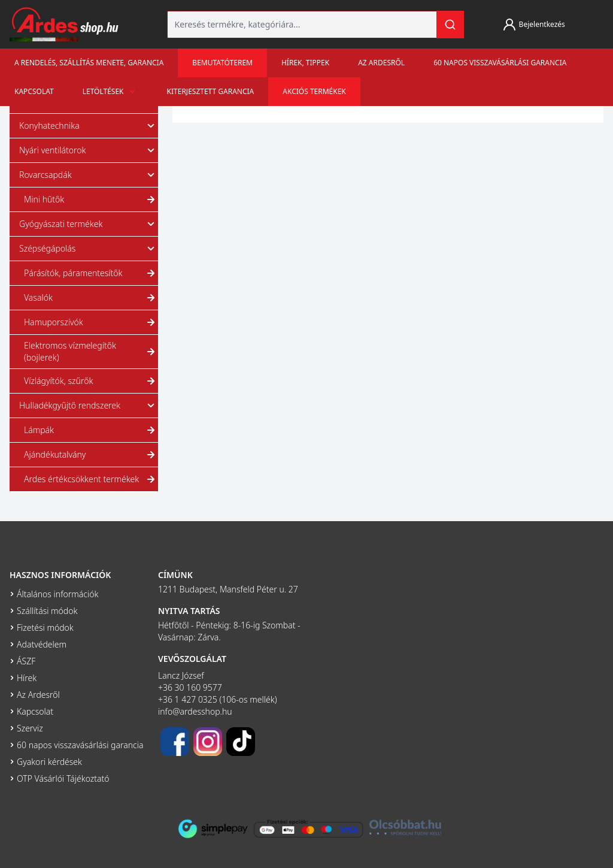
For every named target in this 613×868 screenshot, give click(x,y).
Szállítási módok (47, 611)
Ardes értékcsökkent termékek (91, 479)
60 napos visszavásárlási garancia (500, 63)
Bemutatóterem (222, 63)
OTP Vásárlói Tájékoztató (63, 778)
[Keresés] (450, 25)
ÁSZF (26, 661)
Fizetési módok (45, 627)
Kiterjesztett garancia (211, 91)
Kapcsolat (34, 91)
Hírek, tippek (305, 63)
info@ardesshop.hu (195, 711)
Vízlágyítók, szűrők (91, 381)
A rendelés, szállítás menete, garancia (89, 63)
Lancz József (181, 675)
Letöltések (110, 92)
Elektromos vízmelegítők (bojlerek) (91, 351)
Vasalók (91, 298)
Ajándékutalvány (91, 455)
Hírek (27, 678)
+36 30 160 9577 (190, 687)
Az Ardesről (381, 63)
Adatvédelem (42, 644)
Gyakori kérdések (49, 762)
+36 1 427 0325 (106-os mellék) (218, 699)
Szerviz (30, 728)
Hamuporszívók (91, 322)
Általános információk (57, 594)
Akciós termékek (314, 91)
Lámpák (91, 430)
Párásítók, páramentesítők (91, 273)
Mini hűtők (91, 199)
